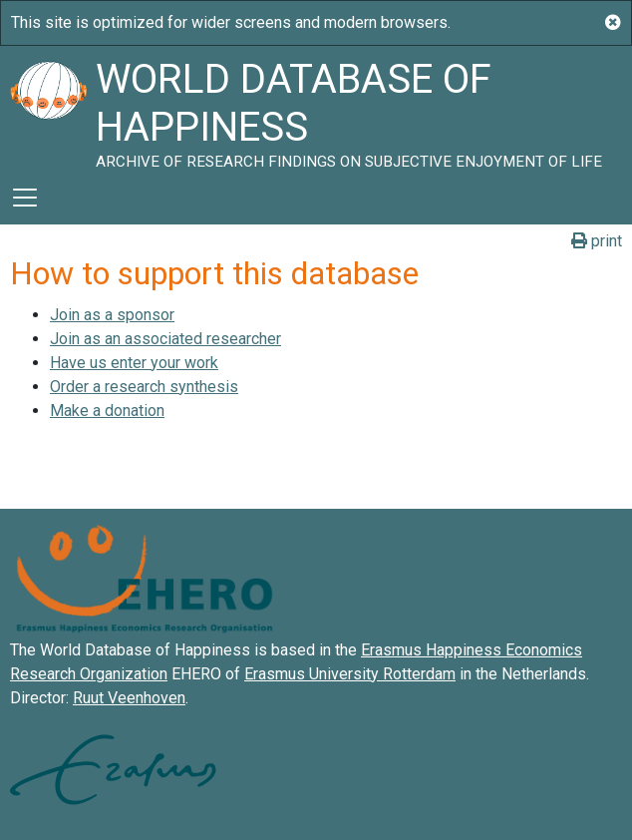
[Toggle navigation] (25, 198)
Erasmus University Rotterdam (350, 674)
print (597, 241)
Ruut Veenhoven (129, 698)
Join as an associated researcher (165, 339)
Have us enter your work (134, 363)
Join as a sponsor (112, 315)
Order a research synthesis (144, 387)
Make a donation (107, 411)
